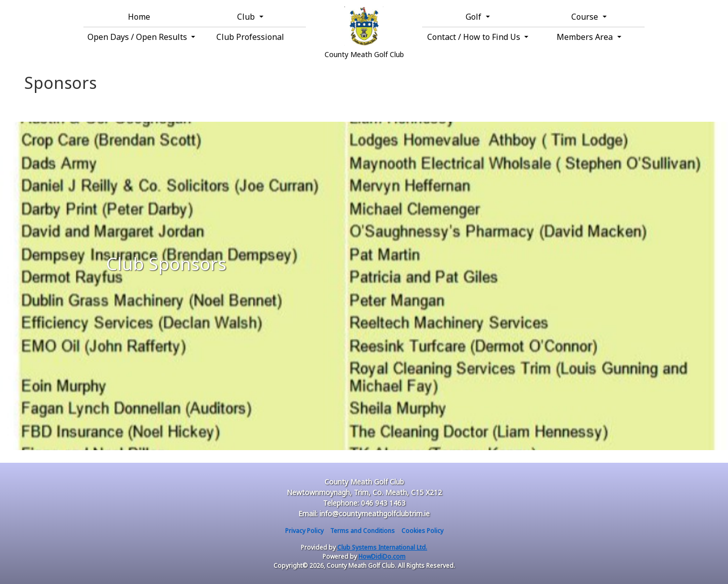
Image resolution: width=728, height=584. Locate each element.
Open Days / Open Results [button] (138, 37)
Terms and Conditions (362, 531)
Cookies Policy (422, 531)
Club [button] (247, 17)
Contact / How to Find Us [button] (475, 37)
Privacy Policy (304, 531)
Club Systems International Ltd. (382, 547)
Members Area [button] (586, 37)
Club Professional (250, 37)
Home (139, 17)
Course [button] (586, 17)
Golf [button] (474, 17)
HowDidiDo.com (382, 556)
